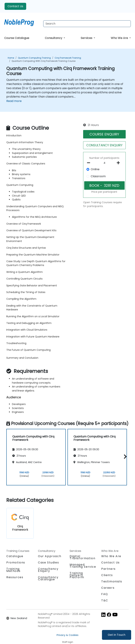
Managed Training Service (83, 566)
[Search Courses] (87, 24)
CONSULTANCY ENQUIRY (104, 145)
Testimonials (112, 581)
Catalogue (15, 556)
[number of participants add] (119, 163)
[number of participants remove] (90, 163)
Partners (108, 569)
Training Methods (13, 570)
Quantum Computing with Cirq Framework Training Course (44, 61)
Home (11, 58)
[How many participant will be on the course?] (105, 163)
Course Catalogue (17, 38)
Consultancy (54, 38)
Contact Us (15, 6)
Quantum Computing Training (34, 58)
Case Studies (48, 562)
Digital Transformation (82, 557)
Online (95, 169)
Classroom (98, 176)
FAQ (105, 594)
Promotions (16, 562)
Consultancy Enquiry (48, 570)
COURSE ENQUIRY (104, 134)
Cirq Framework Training (68, 58)
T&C (105, 600)
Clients (107, 575)
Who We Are (120, 38)
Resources (15, 577)
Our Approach (50, 556)
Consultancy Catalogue (48, 578)
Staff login (68, 642)
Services (87, 38)
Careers (108, 588)
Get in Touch (117, 635)
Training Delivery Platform (77, 575)
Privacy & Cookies (67, 635)
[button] (124, 457)
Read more (14, 101)
